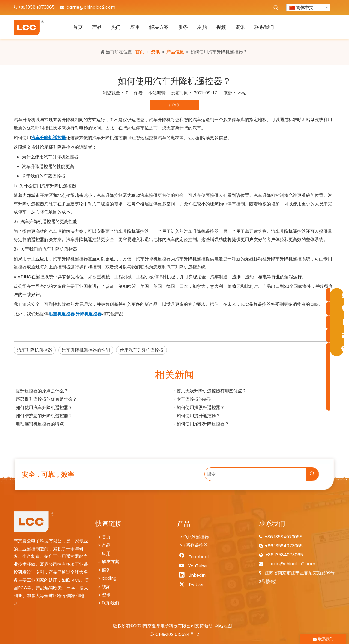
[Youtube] (194, 566)
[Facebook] (194, 557)
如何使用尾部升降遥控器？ (203, 424)
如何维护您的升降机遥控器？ (44, 416)
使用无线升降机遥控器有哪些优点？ (212, 391)
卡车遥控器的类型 (194, 399)
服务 (106, 570)
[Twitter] (194, 585)
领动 (208, 626)
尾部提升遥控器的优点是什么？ (46, 399)
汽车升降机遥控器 (35, 350)
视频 (106, 587)
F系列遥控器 (196, 545)
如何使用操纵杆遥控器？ (201, 408)
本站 (242, 93)
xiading (109, 578)
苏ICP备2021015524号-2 (174, 634)
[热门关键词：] (276, 8)
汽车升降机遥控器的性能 (86, 350)
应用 (106, 553)
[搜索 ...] (255, 474)
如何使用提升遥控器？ (198, 416)
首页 (106, 537)
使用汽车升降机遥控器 (142, 350)
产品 (106, 545)
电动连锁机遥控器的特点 (40, 424)
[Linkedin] (194, 575)
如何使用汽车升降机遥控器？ (44, 408)
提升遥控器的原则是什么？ (42, 391)
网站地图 (223, 626)
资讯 (106, 595)
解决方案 (110, 562)
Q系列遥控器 (196, 537)
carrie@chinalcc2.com (91, 7)
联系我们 (110, 603)
